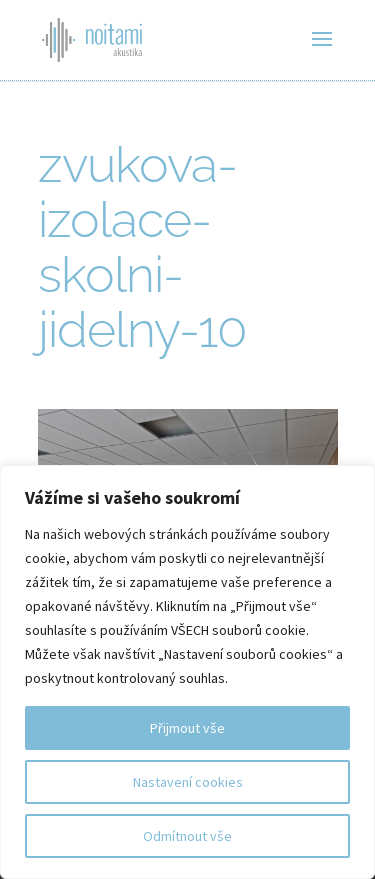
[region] (187, 672)
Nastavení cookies (188, 782)
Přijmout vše (187, 728)
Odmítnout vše (187, 836)
